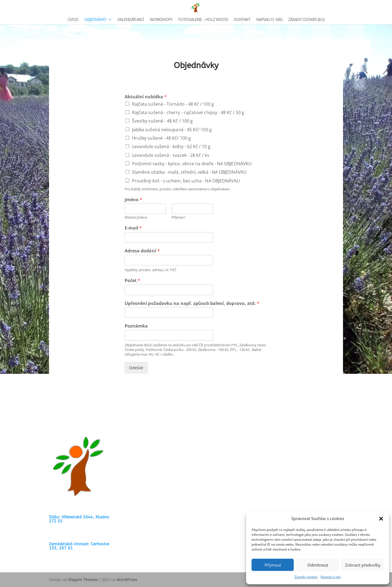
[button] (381, 519)
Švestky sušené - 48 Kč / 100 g (162, 121)
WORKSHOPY (161, 20)
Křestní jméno (136, 217)
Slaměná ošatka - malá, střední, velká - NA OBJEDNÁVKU (189, 172)
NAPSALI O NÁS (269, 20)
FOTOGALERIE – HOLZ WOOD (203, 20)
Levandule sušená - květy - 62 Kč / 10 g (171, 146)
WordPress (127, 580)
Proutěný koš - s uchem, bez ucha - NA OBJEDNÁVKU (186, 181)
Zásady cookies (306, 577)
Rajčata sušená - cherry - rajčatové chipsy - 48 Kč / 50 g (188, 112)
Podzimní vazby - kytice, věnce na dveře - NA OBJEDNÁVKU (192, 163)
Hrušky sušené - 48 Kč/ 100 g (161, 138)
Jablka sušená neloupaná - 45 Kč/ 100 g (172, 129)
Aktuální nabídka (146, 97)
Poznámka (136, 326)
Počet (133, 281)
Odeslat (136, 368)
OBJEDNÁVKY (95, 20)
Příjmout (273, 565)
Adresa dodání (142, 251)
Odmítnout (318, 565)
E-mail (133, 228)
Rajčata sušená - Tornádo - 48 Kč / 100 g (173, 104)
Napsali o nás (331, 577)
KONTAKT (242, 20)
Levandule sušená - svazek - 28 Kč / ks (171, 155)
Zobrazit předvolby (363, 565)
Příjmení (178, 217)
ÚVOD (73, 20)
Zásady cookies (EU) (306, 20)
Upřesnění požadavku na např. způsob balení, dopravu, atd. (192, 303)
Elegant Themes (83, 580)
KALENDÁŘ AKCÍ (131, 20)
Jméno (134, 200)
